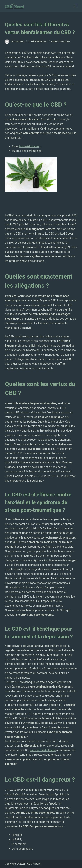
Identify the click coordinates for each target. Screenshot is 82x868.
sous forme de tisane (43, 750)
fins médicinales (29, 146)
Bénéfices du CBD (60, 42)
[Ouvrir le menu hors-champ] (76, 6)
